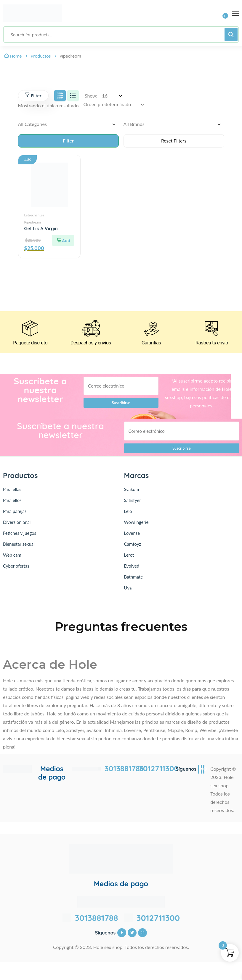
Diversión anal (17, 523)
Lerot (129, 556)
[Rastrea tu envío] (212, 330)
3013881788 (124, 770)
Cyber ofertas (16, 567)
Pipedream (33, 222)
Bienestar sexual (19, 545)
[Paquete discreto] (30, 330)
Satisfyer (133, 501)
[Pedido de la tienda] (116, 105)
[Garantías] (151, 330)
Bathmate (134, 578)
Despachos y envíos (91, 344)
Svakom (132, 490)
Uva (128, 589)
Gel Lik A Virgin (41, 229)
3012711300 (159, 770)
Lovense (132, 534)
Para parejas (15, 512)
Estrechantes (34, 215)
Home (13, 56)
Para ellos (12, 501)
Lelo (128, 512)
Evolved (132, 567)
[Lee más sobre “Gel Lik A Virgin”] (63, 241)
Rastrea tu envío (212, 344)
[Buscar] (231, 34)
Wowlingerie (136, 523)
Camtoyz (133, 545)
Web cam (12, 556)
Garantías (151, 344)
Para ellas (12, 490)
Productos (41, 56)
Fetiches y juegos (20, 534)
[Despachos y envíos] (91, 330)
